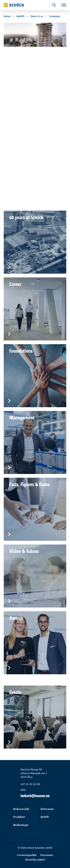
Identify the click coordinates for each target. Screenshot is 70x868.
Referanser (47, 809)
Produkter (19, 817)
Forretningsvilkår (27, 855)
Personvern (47, 855)
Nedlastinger (21, 825)
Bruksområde (21, 809)
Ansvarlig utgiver (35, 860)
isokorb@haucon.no (35, 796)
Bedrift (45, 817)
